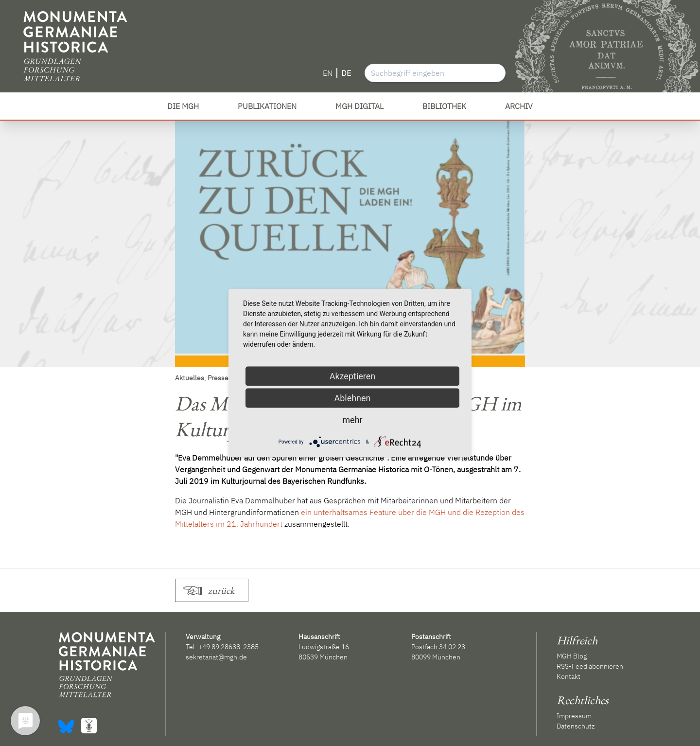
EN (328, 73)
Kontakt (569, 676)
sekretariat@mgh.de (216, 657)
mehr (352, 420)
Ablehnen (352, 398)
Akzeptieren (353, 376)
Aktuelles (190, 378)
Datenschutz (576, 726)
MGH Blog (572, 656)
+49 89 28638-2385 (228, 647)
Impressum (574, 716)
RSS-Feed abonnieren (590, 666)
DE (346, 73)
